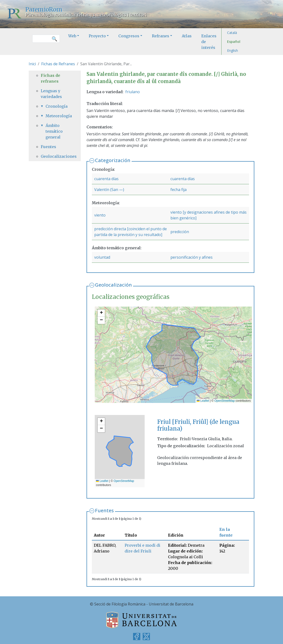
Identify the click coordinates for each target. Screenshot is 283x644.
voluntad (102, 257)
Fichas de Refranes (58, 64)
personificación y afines (192, 257)
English (232, 50)
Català (232, 33)
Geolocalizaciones (55, 156)
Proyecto (97, 36)
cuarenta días (106, 179)
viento (100, 215)
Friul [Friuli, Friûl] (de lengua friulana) (198, 425)
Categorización (113, 160)
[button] (101, 313)
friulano (133, 92)
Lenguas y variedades (51, 94)
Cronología (57, 106)
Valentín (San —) (109, 190)
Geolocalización (113, 285)
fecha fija (179, 190)
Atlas (187, 36)
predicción (180, 232)
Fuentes (104, 510)
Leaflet (203, 401)
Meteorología (57, 116)
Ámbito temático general (54, 131)
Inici (32, 64)
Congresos (129, 36)
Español (234, 42)
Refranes (161, 36)
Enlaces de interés (209, 42)
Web (72, 36)
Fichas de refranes (51, 78)
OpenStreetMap (225, 401)
